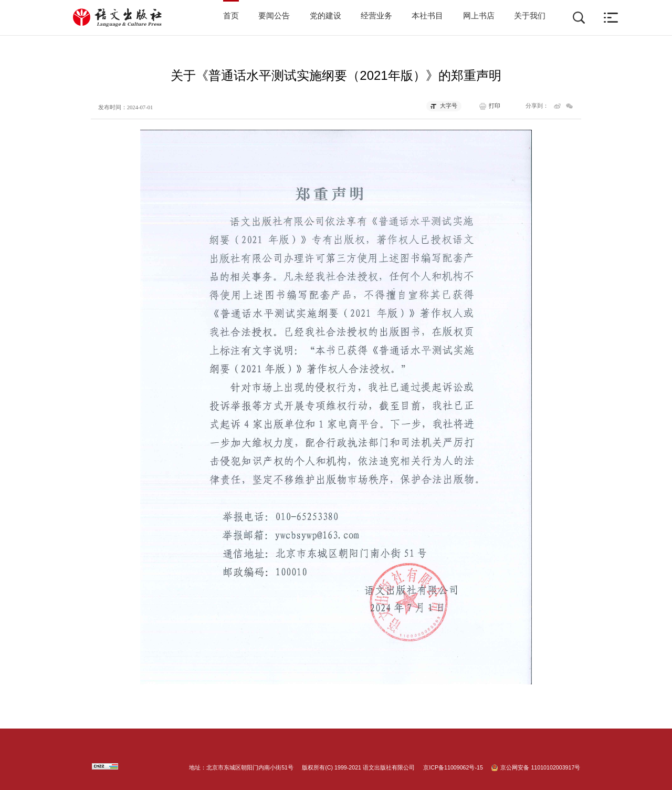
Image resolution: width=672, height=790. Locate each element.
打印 (495, 106)
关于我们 (530, 16)
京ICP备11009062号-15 (453, 767)
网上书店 (479, 16)
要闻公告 (274, 16)
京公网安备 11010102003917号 (540, 767)
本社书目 (427, 16)
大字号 (449, 106)
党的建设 (325, 16)
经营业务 (376, 16)
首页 (231, 16)
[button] (611, 18)
